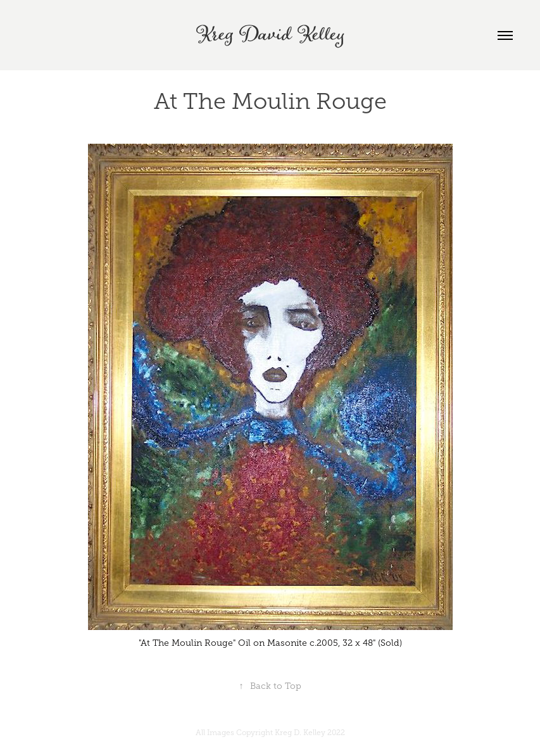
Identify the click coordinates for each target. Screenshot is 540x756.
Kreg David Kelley (270, 35)
